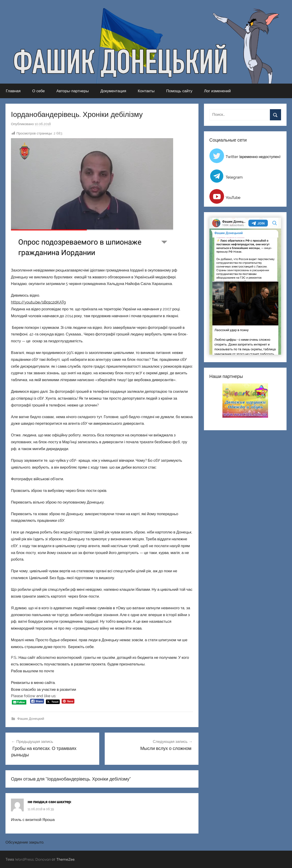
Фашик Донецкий (31, 719)
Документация (113, 91)
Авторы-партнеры (73, 91)
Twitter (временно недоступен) (253, 157)
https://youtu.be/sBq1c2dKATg (38, 302)
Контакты (146, 91)
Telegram (234, 177)
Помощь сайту (179, 91)
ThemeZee (65, 859)
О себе (38, 91)
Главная (13, 91)
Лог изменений (217, 91)
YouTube (233, 198)
